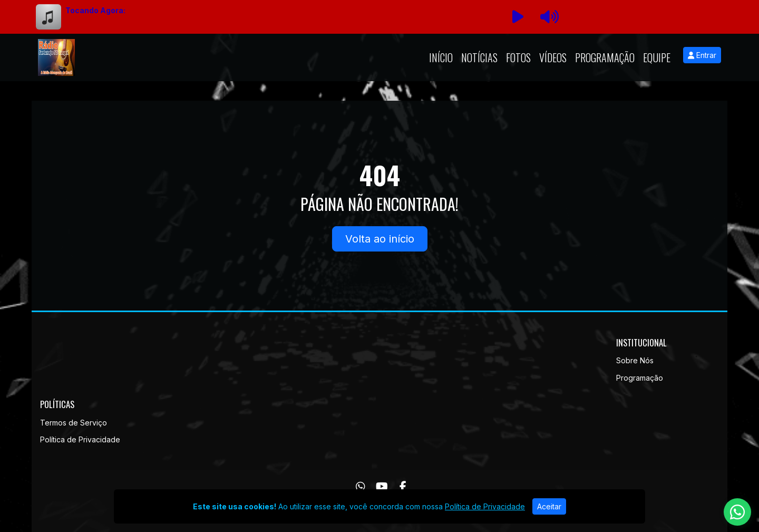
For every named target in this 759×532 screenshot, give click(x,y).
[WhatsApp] (361, 487)
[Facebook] (403, 487)
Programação (605, 57)
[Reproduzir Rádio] (518, 17)
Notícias (479, 57)
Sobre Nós (635, 360)
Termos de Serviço (74, 423)
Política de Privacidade (80, 439)
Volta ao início (380, 239)
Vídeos (553, 57)
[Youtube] (382, 487)
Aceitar (549, 506)
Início (441, 57)
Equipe (657, 57)
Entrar (702, 55)
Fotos (518, 57)
